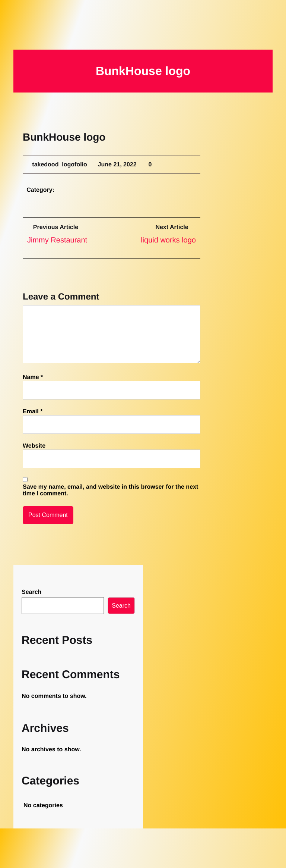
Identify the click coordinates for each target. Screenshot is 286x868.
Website (34, 446)
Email (33, 412)
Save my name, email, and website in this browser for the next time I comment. (110, 490)
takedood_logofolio (63, 165)
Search (31, 592)
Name (33, 377)
